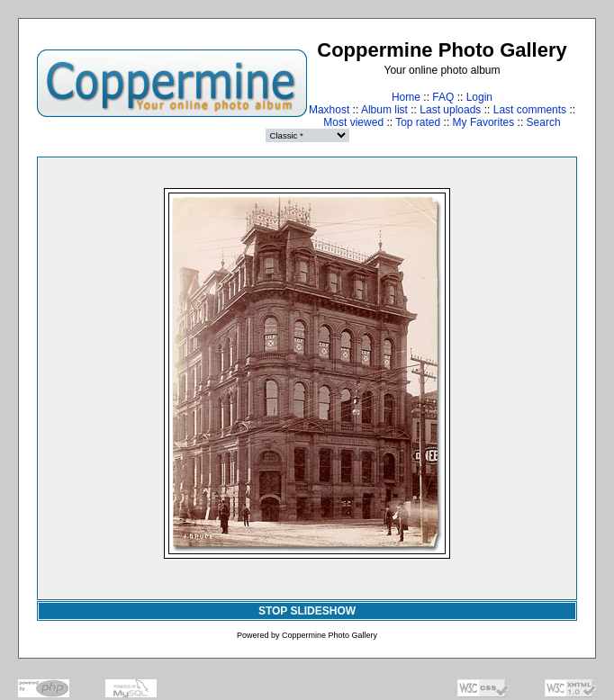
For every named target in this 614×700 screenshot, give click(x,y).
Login (479, 97)
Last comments (530, 110)
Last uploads (450, 110)
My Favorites (484, 122)
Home (406, 97)
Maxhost (329, 110)
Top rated (418, 122)
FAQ (443, 97)
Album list (384, 110)
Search (544, 122)
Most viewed (353, 122)
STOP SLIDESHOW (307, 611)
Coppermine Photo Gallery (330, 635)
